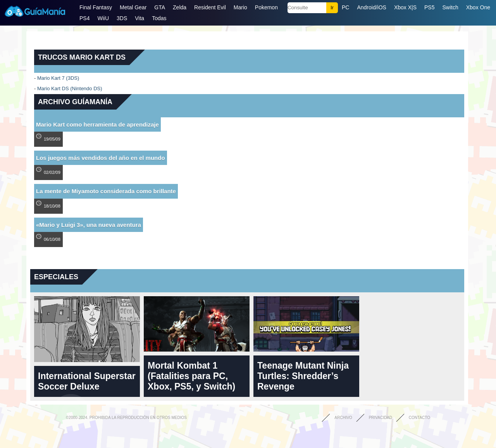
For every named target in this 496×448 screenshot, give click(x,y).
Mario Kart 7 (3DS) (58, 78)
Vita (139, 18)
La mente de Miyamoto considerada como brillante (106, 191)
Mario (240, 7)
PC (345, 7)
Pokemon (266, 7)
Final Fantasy (96, 7)
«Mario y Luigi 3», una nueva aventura (89, 225)
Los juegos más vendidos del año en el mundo (101, 158)
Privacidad (381, 418)
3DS (122, 18)
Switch (450, 7)
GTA (160, 7)
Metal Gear (133, 7)
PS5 (429, 7)
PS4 (84, 18)
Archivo (343, 418)
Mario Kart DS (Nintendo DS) (70, 88)
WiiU (103, 18)
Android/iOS (371, 7)
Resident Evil (210, 7)
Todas (159, 18)
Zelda (180, 7)
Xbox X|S (405, 7)
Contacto (419, 418)
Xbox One (478, 7)
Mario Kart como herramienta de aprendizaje (97, 124)
